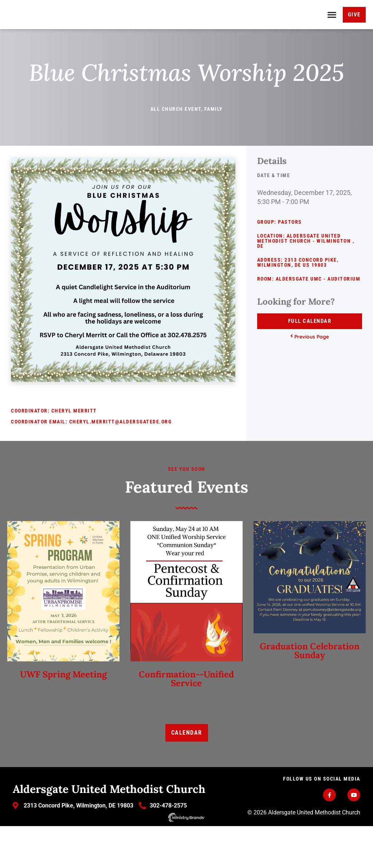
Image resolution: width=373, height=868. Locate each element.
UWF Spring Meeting (63, 717)
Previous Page (310, 379)
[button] (332, 36)
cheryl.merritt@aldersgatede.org (121, 464)
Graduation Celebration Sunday (310, 693)
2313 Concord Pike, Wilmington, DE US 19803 (298, 305)
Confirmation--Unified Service (186, 721)
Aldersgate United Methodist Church (109, 831)
